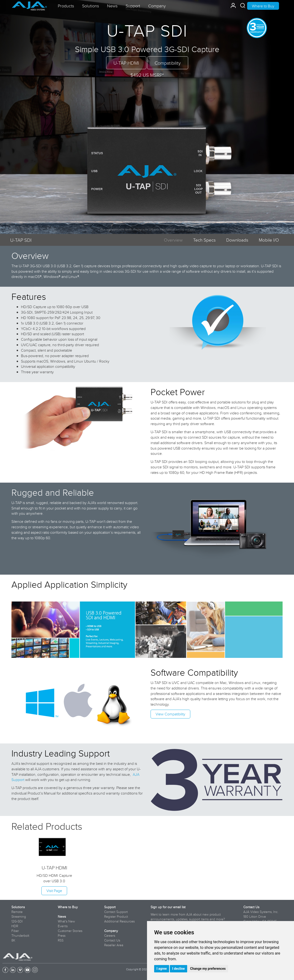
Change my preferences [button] (208, 969)
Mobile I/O (269, 240)
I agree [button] (162, 969)
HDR (15, 926)
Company (111, 931)
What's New (66, 921)
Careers (110, 936)
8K (13, 940)
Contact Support (116, 912)
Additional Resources (119, 921)
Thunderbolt (20, 936)
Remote (17, 912)
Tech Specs (204, 240)
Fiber (15, 931)
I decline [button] (179, 969)
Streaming (19, 917)
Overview (173, 240)
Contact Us (112, 940)
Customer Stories (70, 931)
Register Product (116, 917)
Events (63, 926)
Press (62, 936)
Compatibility (168, 63)
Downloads (237, 240)
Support (110, 907)
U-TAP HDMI (126, 63)
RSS (61, 940)
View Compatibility (170, 714)
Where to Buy (263, 6)
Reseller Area (114, 945)
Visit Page (54, 891)
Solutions (18, 907)
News (62, 917)
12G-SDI (17, 921)
